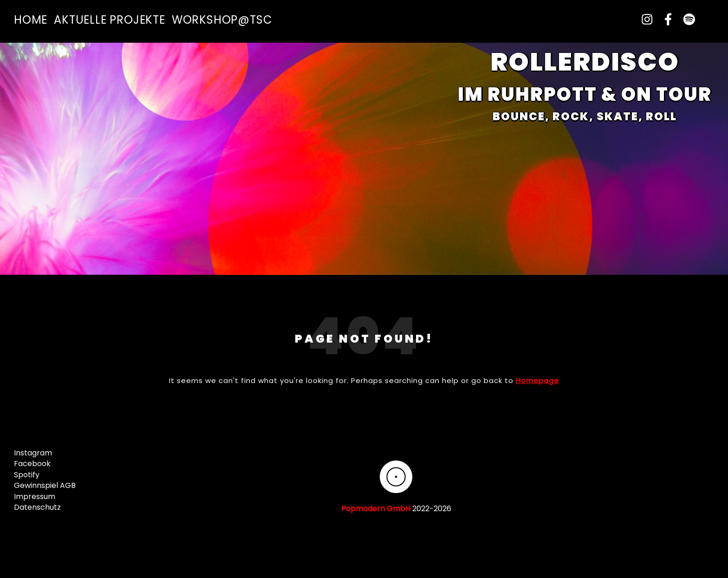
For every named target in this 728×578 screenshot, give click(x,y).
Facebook (32, 464)
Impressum (35, 497)
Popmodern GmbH (376, 509)
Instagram (33, 453)
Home (31, 20)
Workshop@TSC (222, 20)
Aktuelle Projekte (110, 20)
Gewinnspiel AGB (45, 485)
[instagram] (643, 20)
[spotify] (685, 20)
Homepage (537, 380)
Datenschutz (37, 507)
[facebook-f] (665, 20)
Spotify (27, 475)
